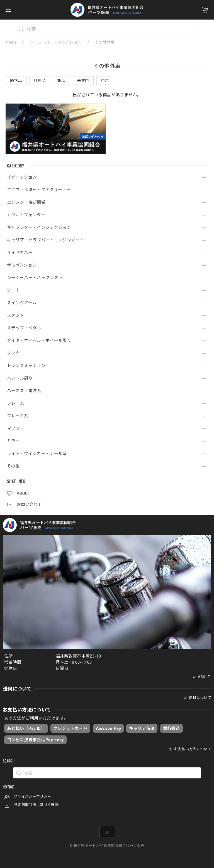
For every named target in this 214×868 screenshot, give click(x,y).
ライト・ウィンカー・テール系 (37, 454)
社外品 (40, 81)
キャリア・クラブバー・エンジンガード (45, 240)
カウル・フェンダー (26, 215)
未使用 (83, 81)
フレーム (15, 403)
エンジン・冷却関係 (26, 202)
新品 (61, 81)
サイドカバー (20, 253)
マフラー (15, 429)
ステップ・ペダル (24, 328)
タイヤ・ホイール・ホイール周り (39, 341)
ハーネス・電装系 (24, 391)
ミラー (13, 441)
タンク (13, 353)
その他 (13, 466)
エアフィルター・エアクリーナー (39, 190)
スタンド (15, 316)
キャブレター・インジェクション (39, 228)
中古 (105, 81)
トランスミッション (26, 366)
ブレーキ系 (18, 416)
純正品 (16, 81)
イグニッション (22, 177)
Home (11, 42)
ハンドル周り (20, 378)
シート (13, 290)
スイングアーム (22, 303)
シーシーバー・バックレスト (35, 278)
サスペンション (22, 265)
